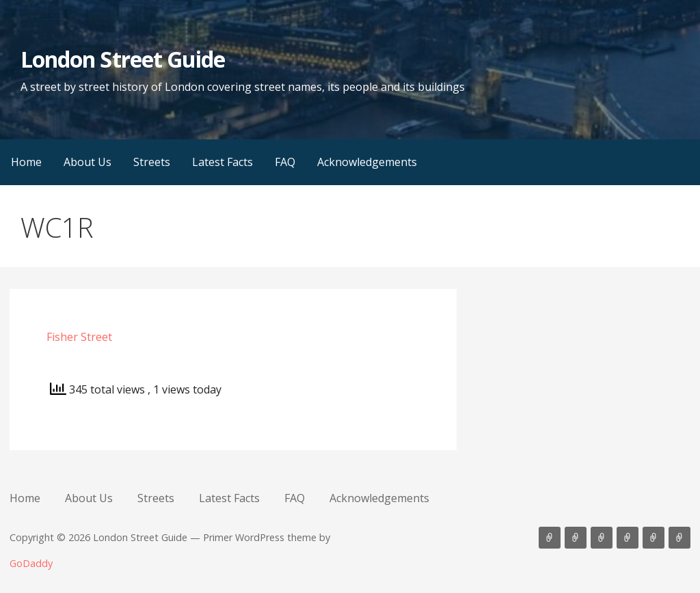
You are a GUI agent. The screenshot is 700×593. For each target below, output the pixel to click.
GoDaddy (31, 563)
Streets (152, 162)
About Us (87, 162)
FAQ (285, 162)
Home (26, 162)
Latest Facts (223, 162)
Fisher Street (79, 337)
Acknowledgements (367, 162)
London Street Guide (123, 59)
